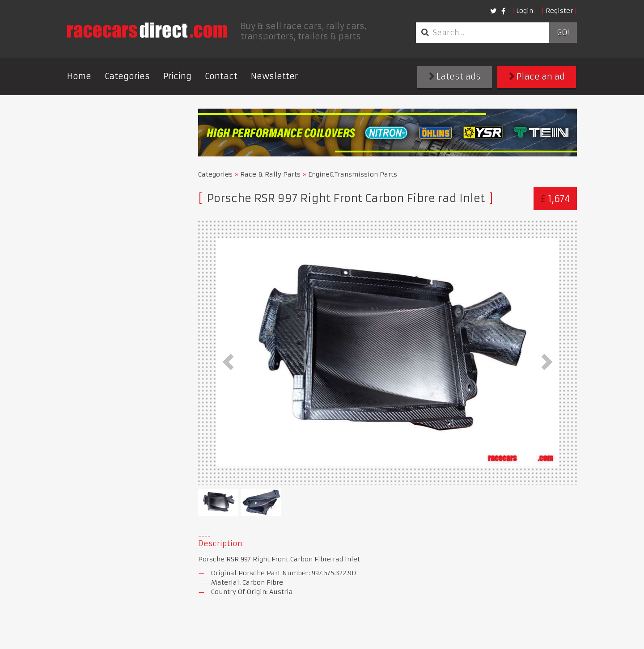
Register (559, 11)
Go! (563, 33)
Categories (127, 76)
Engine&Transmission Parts (353, 174)
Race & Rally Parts (270, 174)
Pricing (177, 76)
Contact (221, 76)
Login (525, 11)
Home (79, 76)
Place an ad (537, 77)
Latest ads (455, 77)
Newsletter (274, 76)
